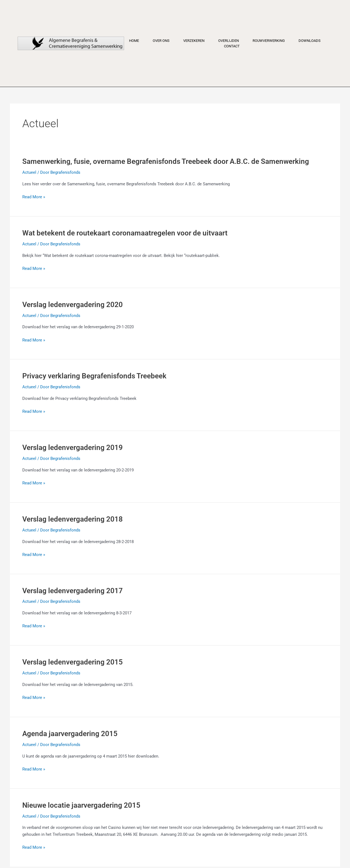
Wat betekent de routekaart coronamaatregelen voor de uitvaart (125, 233)
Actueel (29, 172)
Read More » (34, 197)
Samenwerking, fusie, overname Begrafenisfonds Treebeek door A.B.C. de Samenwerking (166, 161)
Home (134, 41)
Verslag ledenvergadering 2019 (73, 447)
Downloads (310, 41)
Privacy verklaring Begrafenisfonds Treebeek (94, 376)
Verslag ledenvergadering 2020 (73, 305)
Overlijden (229, 41)
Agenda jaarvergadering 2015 (70, 734)
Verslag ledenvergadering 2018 (73, 519)
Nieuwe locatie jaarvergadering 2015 (81, 805)
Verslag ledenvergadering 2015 (73, 662)
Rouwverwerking (269, 41)
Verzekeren (194, 41)
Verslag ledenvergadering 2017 (73, 591)
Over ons (161, 41)
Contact (232, 46)
